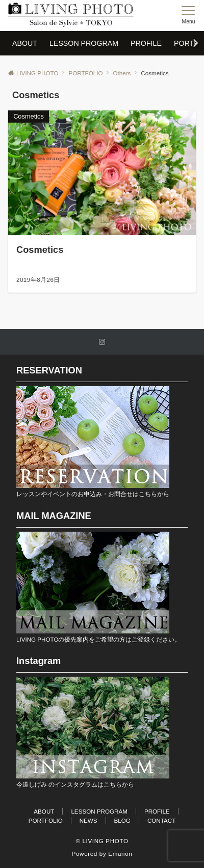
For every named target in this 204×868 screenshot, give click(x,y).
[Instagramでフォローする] (102, 342)
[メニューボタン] (188, 15)
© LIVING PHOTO (102, 841)
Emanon (120, 853)
